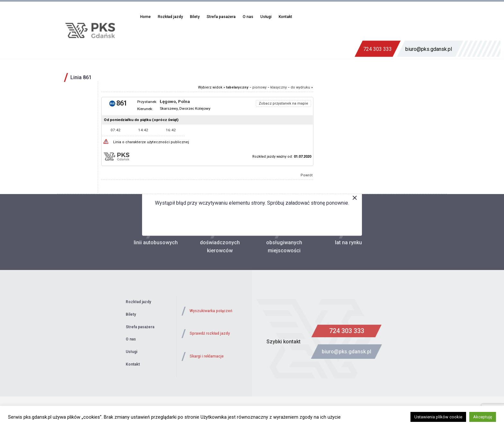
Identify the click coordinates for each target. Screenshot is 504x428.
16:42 (171, 130)
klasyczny (279, 87)
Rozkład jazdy (170, 17)
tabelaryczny (237, 87)
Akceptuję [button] (483, 417)
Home (145, 17)
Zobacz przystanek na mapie (283, 103)
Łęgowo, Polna (175, 102)
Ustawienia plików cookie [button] (438, 417)
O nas (248, 17)
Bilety (195, 17)
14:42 (143, 130)
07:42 (116, 130)
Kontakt (285, 17)
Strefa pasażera (221, 17)
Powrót (307, 175)
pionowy (259, 87)
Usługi (266, 17)
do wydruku (300, 87)
